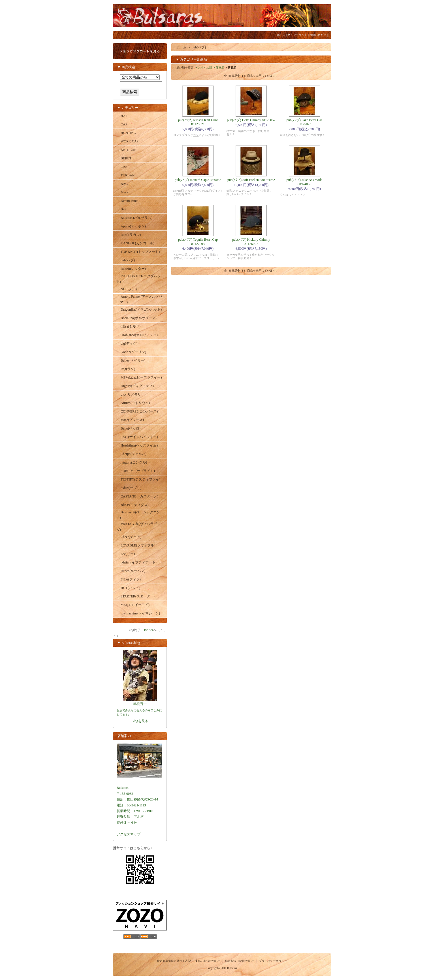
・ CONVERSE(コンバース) (137, 411)
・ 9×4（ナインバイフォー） (138, 437)
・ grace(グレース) (130, 420)
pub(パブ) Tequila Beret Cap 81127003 (198, 242)
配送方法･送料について (240, 961)
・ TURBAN (125, 175)
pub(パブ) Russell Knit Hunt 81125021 (198, 122)
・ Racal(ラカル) (129, 235)
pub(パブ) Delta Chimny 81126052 (251, 120)
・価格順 (219, 68)
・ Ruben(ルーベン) (131, 571)
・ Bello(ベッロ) (128, 428)
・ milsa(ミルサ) (128, 326)
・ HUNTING (126, 133)
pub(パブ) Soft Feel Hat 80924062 (251, 180)
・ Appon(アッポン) (131, 226)
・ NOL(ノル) (127, 289)
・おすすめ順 (204, 68)
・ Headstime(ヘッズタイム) (137, 445)
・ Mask (122, 192)
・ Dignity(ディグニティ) (135, 386)
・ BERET (124, 158)
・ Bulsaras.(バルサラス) (134, 218)
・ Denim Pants (127, 201)
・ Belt (121, 209)
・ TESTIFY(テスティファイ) (138, 479)
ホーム (281, 35)
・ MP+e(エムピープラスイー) (139, 377)
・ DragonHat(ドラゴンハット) (139, 309)
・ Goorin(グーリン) (131, 352)
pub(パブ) (199, 47)
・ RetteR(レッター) (131, 269)
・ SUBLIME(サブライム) (136, 471)
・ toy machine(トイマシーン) (138, 613)
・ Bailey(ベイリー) (131, 360)
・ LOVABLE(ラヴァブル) (136, 545)
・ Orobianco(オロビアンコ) (137, 335)
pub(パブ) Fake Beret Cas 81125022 (304, 122)
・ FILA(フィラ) (129, 579)
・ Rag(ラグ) (126, 369)
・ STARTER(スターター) (135, 596)
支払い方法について (208, 961)
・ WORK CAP (127, 141)
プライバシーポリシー (273, 961)
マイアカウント (297, 35)
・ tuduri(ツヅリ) (129, 488)
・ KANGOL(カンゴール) (135, 243)
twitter (149, 630)
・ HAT (122, 116)
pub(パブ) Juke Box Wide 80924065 (304, 182)
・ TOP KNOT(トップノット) (138, 252)
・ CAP (122, 124)
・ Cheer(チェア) (129, 537)
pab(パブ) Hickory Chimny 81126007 (251, 242)
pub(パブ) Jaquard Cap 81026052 (198, 180)
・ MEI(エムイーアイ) (133, 605)
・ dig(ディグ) (127, 343)
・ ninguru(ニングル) (132, 462)
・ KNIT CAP (126, 150)
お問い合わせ (318, 35)
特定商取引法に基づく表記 (174, 961)
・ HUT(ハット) (128, 588)
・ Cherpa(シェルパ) (131, 454)
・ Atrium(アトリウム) (133, 403)
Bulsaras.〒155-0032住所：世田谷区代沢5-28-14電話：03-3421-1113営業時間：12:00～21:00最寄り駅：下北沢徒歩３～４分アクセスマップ (139, 805)
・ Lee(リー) (126, 554)
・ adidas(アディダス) (133, 505)
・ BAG (122, 184)
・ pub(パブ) (126, 260)
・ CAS (122, 167)
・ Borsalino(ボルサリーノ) (136, 318)
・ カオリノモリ (129, 394)
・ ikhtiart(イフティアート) (136, 562)
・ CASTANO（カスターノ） (138, 496)
